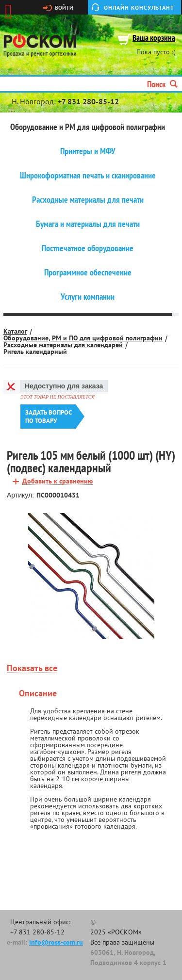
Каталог (15, 331)
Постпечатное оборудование (88, 248)
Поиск (162, 84)
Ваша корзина (154, 39)
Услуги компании (88, 297)
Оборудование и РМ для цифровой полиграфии (88, 127)
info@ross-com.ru (56, 942)
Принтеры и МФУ (88, 151)
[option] (91, 576)
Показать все (32, 668)
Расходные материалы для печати (88, 200)
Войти (64, 8)
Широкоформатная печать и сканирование (88, 176)
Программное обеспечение (88, 273)
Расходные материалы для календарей (63, 345)
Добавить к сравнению (58, 481)
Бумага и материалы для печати (88, 224)
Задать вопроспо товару (49, 417)
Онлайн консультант (139, 8)
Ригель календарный (35, 352)
